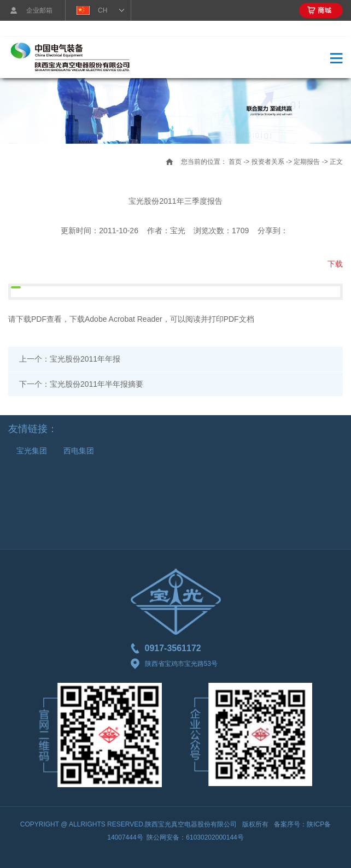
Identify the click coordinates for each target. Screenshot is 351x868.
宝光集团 (32, 451)
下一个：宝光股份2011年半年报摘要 (81, 384)
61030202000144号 (215, 837)
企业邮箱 (39, 10)
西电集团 (79, 451)
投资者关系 (268, 162)
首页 (235, 162)
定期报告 (307, 162)
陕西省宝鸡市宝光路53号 (174, 664)
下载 (335, 264)
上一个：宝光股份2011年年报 (70, 359)
